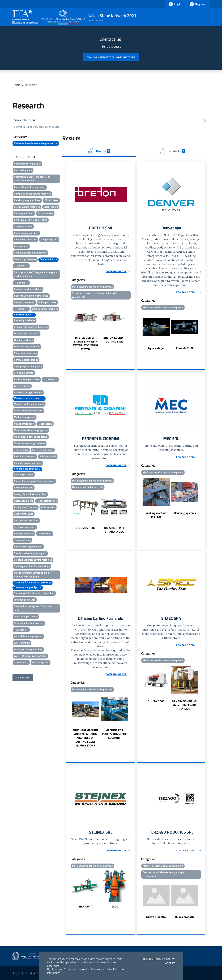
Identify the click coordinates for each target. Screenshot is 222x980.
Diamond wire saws (24, 302)
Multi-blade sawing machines (30, 443)
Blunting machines (24, 213)
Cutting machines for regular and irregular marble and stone (36, 274)
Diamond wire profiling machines (31, 296)
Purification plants (24, 487)
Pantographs (21, 450)
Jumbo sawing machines (27, 379)
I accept (169, 963)
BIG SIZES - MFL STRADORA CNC (114, 530)
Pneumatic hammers (25, 456)
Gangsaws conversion (25, 353)
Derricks (21, 283)
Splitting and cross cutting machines (33, 560)
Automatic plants (23, 170)
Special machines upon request (30, 553)
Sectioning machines (25, 527)
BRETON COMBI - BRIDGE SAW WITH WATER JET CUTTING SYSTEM (86, 343)
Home (16, 85)
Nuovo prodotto (156, 917)
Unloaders (21, 630)
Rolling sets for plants (26, 507)
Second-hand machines (26, 520)
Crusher (21, 266)
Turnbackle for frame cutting (29, 623)
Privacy (148, 959)
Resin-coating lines (47, 501)
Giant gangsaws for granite (28, 366)
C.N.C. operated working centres (31, 220)
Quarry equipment (24, 501)
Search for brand (25, 120)
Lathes (50, 379)
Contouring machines (25, 259)
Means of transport (24, 424)
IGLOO (114, 906)
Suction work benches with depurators (34, 593)
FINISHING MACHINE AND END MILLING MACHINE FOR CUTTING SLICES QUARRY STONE (86, 738)
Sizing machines (22, 540)
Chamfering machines (25, 239)
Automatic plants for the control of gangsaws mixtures (32, 179)
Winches (21, 662)
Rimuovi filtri (23, 677)
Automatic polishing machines (30, 187)
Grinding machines (24, 373)
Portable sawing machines (28, 463)
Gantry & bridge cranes (26, 360)
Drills (21, 309)
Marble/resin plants (25, 417)
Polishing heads (48, 456)
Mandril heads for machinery (29, 404)
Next (133, 326)
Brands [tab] (99, 151)
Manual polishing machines (28, 410)
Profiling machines (24, 474)
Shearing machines (24, 533)
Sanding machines (24, 514)
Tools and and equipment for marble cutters (33, 608)
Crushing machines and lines (156, 515)
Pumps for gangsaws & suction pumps (34, 481)
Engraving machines (25, 320)
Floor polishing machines (27, 346)
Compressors (21, 246)
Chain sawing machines (26, 233)
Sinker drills (45, 533)
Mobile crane (45, 424)
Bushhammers (45, 213)
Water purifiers (22, 643)
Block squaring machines (27, 207)
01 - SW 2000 (156, 701)
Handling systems (185, 513)
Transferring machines (26, 616)
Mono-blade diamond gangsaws (31, 430)
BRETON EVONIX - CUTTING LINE (114, 340)
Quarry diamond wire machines (30, 494)
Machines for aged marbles (28, 392)
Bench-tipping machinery (27, 200)
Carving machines (23, 226)
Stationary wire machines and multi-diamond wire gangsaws (33, 575)
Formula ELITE (185, 348)
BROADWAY (86, 906)
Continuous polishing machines (30, 253)
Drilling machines (47, 302)
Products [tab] (173, 151)
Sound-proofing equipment (28, 546)
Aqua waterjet (156, 348)
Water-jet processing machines (30, 656)
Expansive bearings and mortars (31, 327)
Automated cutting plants (27, 164)
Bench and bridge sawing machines (32, 194)
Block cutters (51, 200)
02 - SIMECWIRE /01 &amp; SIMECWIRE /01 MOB (185, 705)
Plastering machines (43, 450)
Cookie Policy (165, 959)
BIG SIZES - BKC (86, 528)
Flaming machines (24, 340)
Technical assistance (25, 600)
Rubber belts (48, 507)
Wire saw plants (41, 662)
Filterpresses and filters (27, 333)
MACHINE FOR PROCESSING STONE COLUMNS (114, 734)
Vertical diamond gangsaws (28, 636)
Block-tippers (51, 207)
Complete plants (49, 239)
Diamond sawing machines (28, 289)
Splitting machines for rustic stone (32, 566)
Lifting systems (22, 386)
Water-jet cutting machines (28, 649)
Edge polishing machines (45, 309)
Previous (68, 326)
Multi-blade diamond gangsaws (31, 437)
